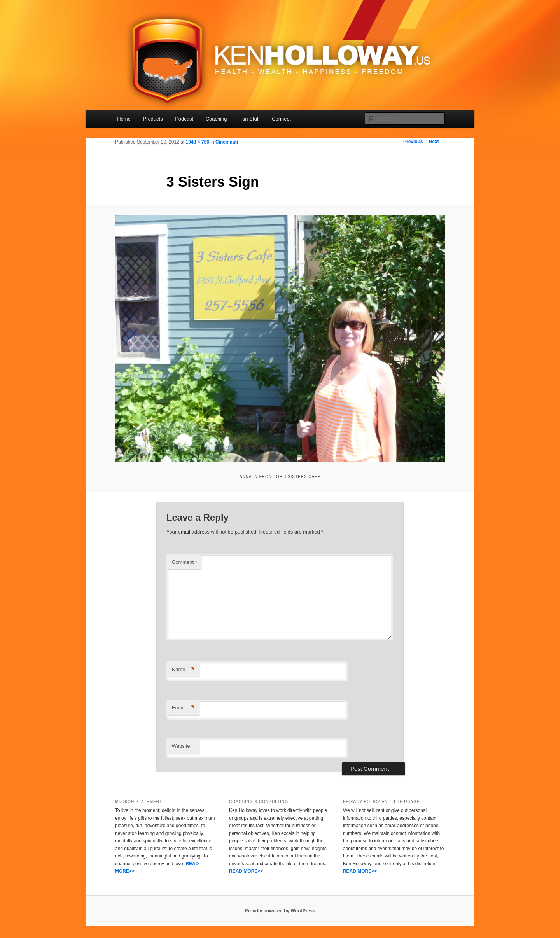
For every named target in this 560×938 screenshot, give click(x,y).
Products (153, 119)
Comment (185, 562)
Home (124, 119)
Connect (281, 119)
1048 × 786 (197, 142)
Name (183, 670)
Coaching (216, 119)
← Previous (410, 142)
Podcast (184, 119)
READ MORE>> (246, 871)
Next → (437, 142)
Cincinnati (227, 142)
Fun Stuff (249, 119)
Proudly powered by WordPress (280, 911)
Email (183, 708)
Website (181, 746)
